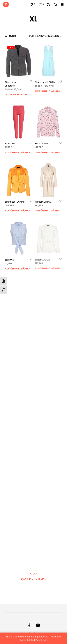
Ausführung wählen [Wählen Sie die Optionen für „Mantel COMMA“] (47, 209)
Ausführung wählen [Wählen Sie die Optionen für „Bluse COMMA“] (47, 153)
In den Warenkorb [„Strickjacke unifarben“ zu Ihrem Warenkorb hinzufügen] (16, 95)
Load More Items (34, 579)
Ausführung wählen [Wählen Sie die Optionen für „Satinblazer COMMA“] (18, 211)
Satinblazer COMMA (15, 202)
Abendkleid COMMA (45, 82)
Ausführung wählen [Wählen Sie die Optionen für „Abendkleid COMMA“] (47, 92)
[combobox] (45, 36)
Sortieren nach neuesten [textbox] (44, 36)
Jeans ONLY (11, 144)
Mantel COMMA (43, 201)
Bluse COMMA (42, 144)
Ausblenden (42, 640)
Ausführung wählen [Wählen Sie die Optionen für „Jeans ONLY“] (18, 153)
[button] (32, 4)
